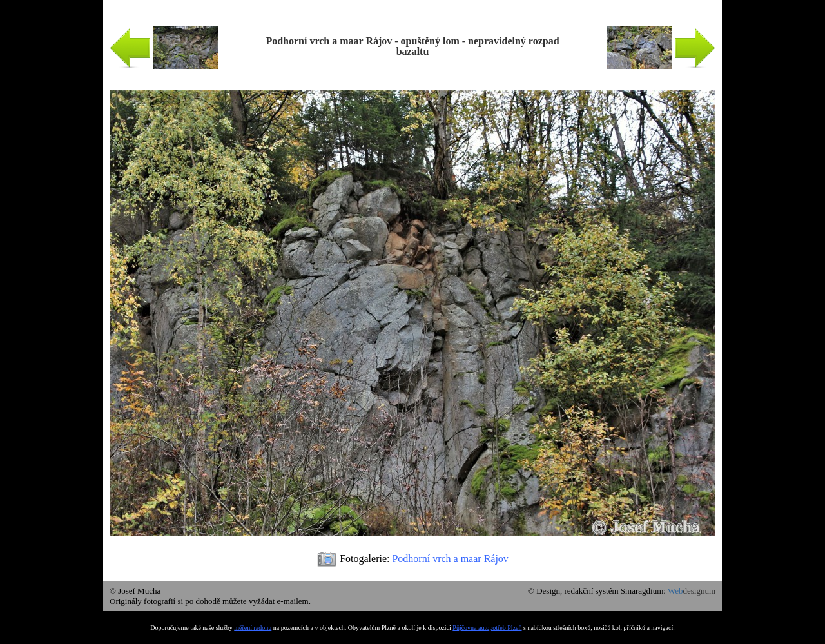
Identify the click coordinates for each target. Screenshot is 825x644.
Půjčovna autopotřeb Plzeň (487, 628)
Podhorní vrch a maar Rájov (450, 559)
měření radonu (253, 628)
